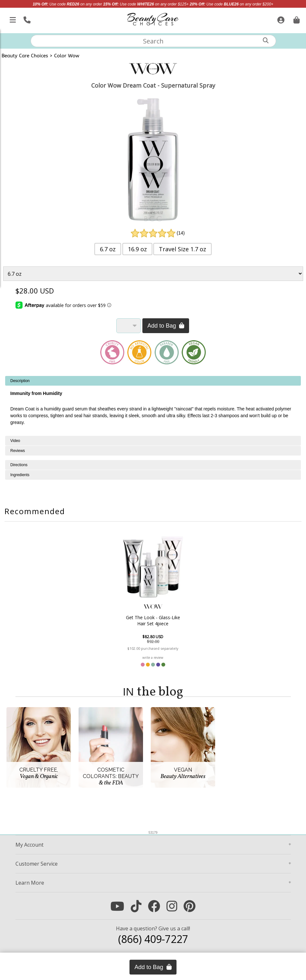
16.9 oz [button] (137, 249)
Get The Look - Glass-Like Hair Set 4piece (153, 620)
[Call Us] (26, 19)
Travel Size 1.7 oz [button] (182, 249)
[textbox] (153, 41)
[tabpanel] (153, 406)
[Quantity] (129, 326)
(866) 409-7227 (153, 939)
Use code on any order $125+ (146, 4)
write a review (153, 658)
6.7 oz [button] (108, 249)
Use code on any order (67, 4)
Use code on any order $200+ (232, 4)
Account (29, 845)
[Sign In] (280, 19)
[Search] (266, 40)
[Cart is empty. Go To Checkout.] (296, 19)
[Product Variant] (153, 274)
